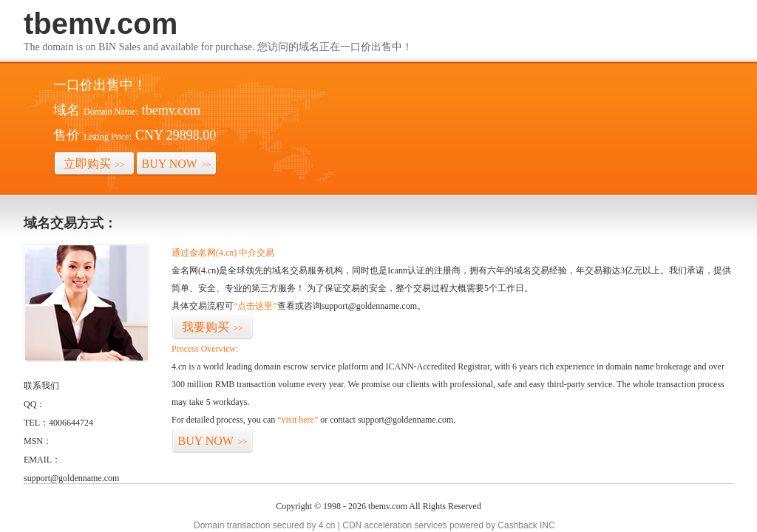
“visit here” (298, 420)
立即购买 (94, 164)
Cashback (517, 525)
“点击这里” (255, 306)
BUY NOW (177, 164)
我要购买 (213, 327)
